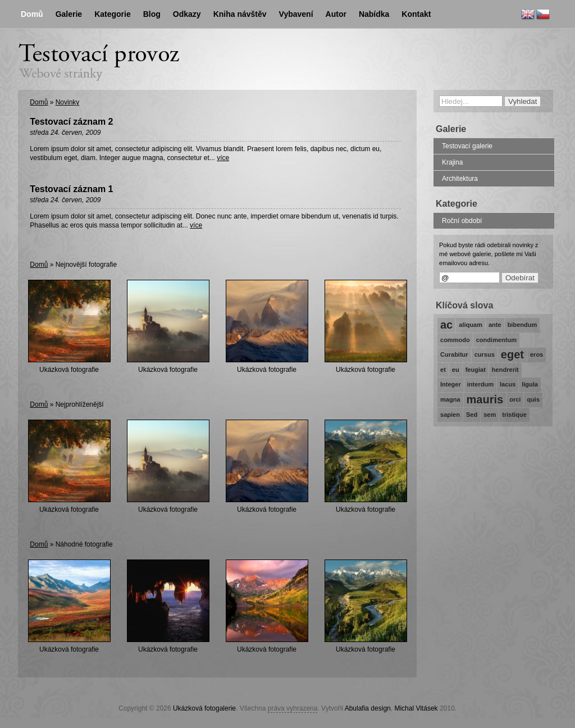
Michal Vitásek (416, 708)
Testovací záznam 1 (71, 189)
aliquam (471, 325)
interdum (480, 384)
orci (515, 399)
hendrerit (505, 370)
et (443, 370)
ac (446, 325)
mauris (485, 399)
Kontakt (416, 14)
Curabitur (454, 354)
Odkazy (187, 14)
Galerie (69, 14)
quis (533, 399)
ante (495, 325)
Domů (39, 102)
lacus (508, 384)
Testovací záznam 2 (71, 122)
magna (450, 399)
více (223, 158)
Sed (472, 415)
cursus (485, 354)
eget (512, 354)
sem (490, 415)
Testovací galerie (467, 146)
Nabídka (374, 14)
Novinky (68, 102)
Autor (336, 14)
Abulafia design (368, 708)
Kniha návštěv (240, 14)
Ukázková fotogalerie (204, 708)
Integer (451, 384)
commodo (455, 340)
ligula (530, 384)
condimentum (496, 340)
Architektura (460, 179)
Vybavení (296, 14)
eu (456, 370)
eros (537, 354)
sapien (450, 415)
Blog (152, 14)
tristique (514, 415)
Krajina (452, 162)
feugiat (476, 370)
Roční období (462, 221)
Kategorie (113, 14)
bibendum (522, 325)
